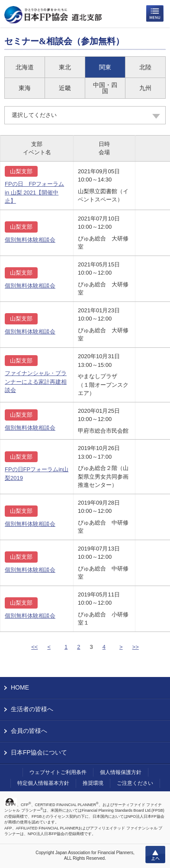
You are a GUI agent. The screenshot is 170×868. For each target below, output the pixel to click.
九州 (145, 88)
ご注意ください (135, 783)
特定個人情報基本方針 (43, 783)
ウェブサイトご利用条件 (58, 772)
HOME (20, 687)
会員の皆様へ (29, 731)
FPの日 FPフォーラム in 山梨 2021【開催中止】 (34, 192)
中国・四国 (105, 88)
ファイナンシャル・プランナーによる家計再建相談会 (36, 382)
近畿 (65, 88)
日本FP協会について (39, 752)
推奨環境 (93, 783)
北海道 (25, 67)
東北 (65, 67)
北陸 (145, 67)
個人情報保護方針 (121, 772)
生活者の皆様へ (32, 709)
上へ (155, 855)
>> (136, 647)
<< (34, 647)
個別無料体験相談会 (30, 240)
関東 (105, 67)
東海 (25, 88)
